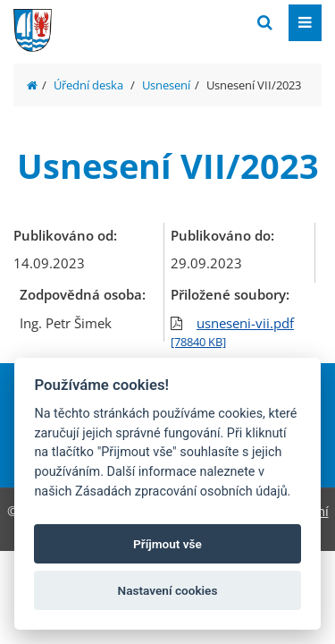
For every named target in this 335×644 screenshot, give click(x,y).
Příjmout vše (167, 544)
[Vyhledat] (265, 23)
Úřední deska (88, 85)
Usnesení (166, 85)
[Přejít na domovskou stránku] (147, 21)
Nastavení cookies (168, 590)
